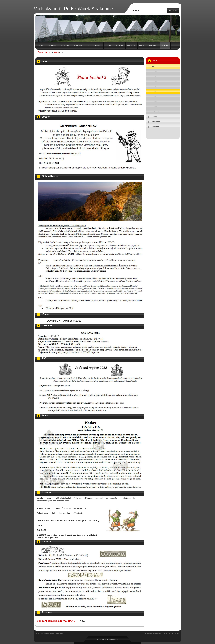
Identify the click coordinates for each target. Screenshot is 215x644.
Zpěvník (120, 46)
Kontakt (153, 46)
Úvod (41, 46)
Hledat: (136, 10)
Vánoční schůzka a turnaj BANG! (57, 621)
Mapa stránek (154, 633)
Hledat (173, 10)
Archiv (165, 46)
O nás (142, 46)
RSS (168, 633)
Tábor (109, 46)
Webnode (115, 640)
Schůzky (97, 46)
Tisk (177, 633)
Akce (56, 52)
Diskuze (131, 46)
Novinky (52, 46)
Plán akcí (65, 46)
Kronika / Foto (81, 46)
